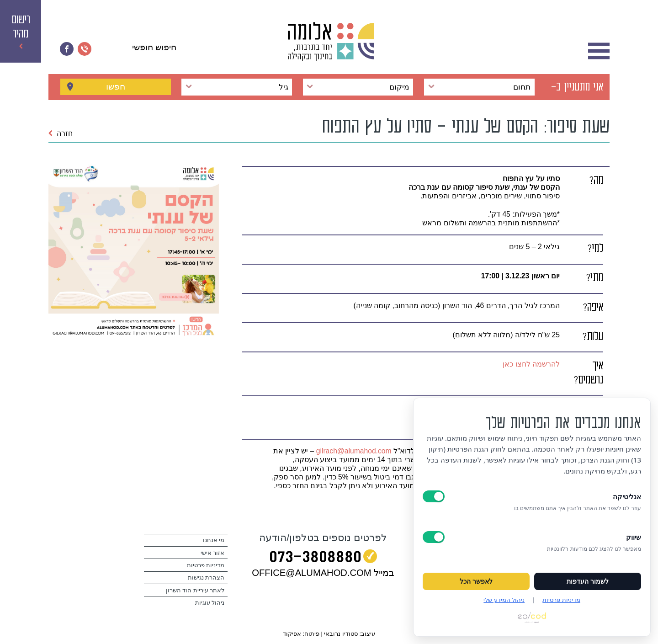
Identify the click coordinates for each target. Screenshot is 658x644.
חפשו (116, 87)
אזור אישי (213, 553)
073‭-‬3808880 (315, 558)
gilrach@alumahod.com (354, 451)
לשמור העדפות (588, 581)
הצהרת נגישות (206, 578)
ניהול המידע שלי (504, 600)
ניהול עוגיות (210, 603)
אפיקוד (292, 634)
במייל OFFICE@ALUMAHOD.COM (323, 573)
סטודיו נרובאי (341, 634)
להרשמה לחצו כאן (531, 364)
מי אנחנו (214, 540)
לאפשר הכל (476, 581)
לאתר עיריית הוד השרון (195, 591)
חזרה (61, 133)
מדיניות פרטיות (206, 565)
